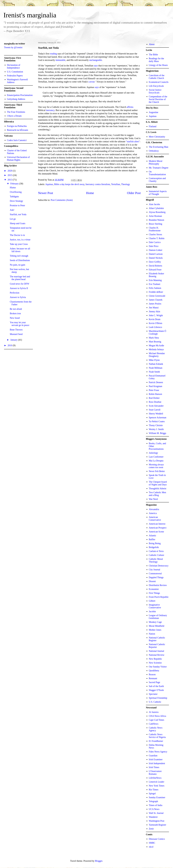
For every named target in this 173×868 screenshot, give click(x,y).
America (153, 513)
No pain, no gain (17, 265)
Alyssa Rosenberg (157, 212)
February (15, 184)
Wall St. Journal (156, 813)
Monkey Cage (155, 622)
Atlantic (152, 535)
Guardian (153, 756)
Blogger (99, 861)
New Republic (155, 659)
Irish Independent (157, 763)
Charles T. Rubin (157, 238)
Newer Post (46, 193)
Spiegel (152, 793)
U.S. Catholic (155, 702)
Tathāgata (14, 196)
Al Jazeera (154, 712)
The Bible (153, 55)
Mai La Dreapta (156, 461)
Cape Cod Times (156, 720)
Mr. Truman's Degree (159, 168)
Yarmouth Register (157, 825)
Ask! (12, 210)
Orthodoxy (154, 151)
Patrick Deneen (156, 382)
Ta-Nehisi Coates (157, 421)
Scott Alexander (156, 406)
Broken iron (15, 313)
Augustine (154, 112)
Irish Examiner (156, 759)
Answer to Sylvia (18, 297)
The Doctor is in (17, 235)
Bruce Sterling (155, 224)
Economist (154, 589)
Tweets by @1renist (13, 47)
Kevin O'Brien (155, 323)
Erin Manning (155, 280)
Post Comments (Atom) (62, 200)
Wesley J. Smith (156, 429)
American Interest (157, 524)
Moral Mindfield (157, 626)
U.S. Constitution (15, 72)
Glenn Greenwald (157, 296)
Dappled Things (156, 577)
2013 (10, 180)
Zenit (151, 829)
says (96, 66)
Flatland (153, 126)
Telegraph (153, 801)
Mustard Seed (16, 334)
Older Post (134, 193)
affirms (130, 107)
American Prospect (158, 528)
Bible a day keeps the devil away (69, 184)
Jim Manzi (154, 308)
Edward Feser (155, 270)
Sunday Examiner (157, 797)
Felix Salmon (155, 288)
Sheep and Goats (18, 223)
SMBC (152, 843)
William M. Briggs (157, 433)
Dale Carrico (155, 242)
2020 (10, 171)
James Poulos (155, 304)
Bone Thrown (16, 330)
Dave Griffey (155, 262)
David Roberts (155, 266)
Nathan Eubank (156, 364)
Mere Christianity (157, 137)
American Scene (156, 532)
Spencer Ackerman (158, 417)
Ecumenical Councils (159, 82)
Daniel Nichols (156, 258)
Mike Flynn (154, 360)
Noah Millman (156, 368)
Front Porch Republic (159, 597)
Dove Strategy (16, 201)
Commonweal (155, 573)
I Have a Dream (14, 116)
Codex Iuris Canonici (17, 140)
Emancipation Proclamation (20, 95)
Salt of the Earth (156, 686)
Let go (13, 219)
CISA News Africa (157, 716)
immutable (61, 60)
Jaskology (153, 453)
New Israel (15, 318)
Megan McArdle (156, 345)
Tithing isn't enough (19, 256)
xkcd (151, 847)
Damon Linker (156, 250)
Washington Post (157, 821)
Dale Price (154, 246)
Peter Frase (154, 390)
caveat (92, 82)
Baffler (152, 539)
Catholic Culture (156, 555)
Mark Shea (154, 338)
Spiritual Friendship (158, 698)
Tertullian (116, 184)
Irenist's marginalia (30, 15)
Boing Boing (155, 543)
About (152, 44)
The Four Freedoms (16, 112)
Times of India (156, 805)
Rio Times (154, 790)
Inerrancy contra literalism (98, 184)
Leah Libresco (155, 327)
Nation (152, 634)
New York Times (157, 786)
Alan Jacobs (154, 204)
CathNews (154, 724)
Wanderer (153, 817)
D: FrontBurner (156, 741)
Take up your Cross (19, 244)
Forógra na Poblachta (17, 126)
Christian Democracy (159, 566)
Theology (126, 184)
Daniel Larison (156, 254)
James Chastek (156, 300)
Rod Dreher (154, 398)
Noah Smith (154, 372)
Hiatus (13, 187)
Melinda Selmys (156, 349)
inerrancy (50, 110)
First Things (154, 593)
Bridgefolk (154, 547)
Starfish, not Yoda (18, 214)
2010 (10, 345)
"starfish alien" (133, 141)
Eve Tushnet (154, 284)
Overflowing (16, 192)
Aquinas (49, 184)
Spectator (153, 694)
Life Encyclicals (156, 86)
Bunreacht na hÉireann (17, 130)
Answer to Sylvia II (19, 288)
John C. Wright (156, 315)
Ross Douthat (155, 402)
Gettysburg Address (16, 99)
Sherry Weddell (156, 414)
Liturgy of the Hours (158, 65)
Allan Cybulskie (156, 208)
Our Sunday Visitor (158, 667)
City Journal (154, 570)
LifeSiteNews (155, 778)
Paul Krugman (155, 386)
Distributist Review (158, 585)
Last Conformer (156, 457)
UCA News (154, 809)
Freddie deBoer (156, 292)
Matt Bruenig (155, 342)
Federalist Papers (15, 76)
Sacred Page (154, 682)
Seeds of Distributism (20, 260)
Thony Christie (156, 425)
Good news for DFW (19, 284)
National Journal (156, 651)
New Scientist (155, 663)
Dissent (152, 581)
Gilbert (152, 601)
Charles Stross (155, 234)
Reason (152, 674)
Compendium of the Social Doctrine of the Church (158, 99)
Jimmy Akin (154, 311)
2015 (10, 175)
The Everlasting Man (159, 147)
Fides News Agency (158, 752)
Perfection (15, 293)
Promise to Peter (17, 205)
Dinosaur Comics (157, 839)
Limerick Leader (157, 782)
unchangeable (96, 60)
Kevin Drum (155, 319)
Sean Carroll (155, 410)
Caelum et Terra (156, 551)
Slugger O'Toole (156, 690)
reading (53, 54)
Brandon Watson (156, 220)
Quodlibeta (154, 671)
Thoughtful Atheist (158, 488)
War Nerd (153, 499)
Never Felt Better (157, 471)
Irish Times (154, 767)
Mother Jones (155, 630)
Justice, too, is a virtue (20, 240)
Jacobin (152, 611)
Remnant (153, 678)
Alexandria (154, 509)
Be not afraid (16, 309)
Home (90, 193)
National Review (157, 655)
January (14, 340)
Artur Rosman (155, 216)
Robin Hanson (155, 394)
